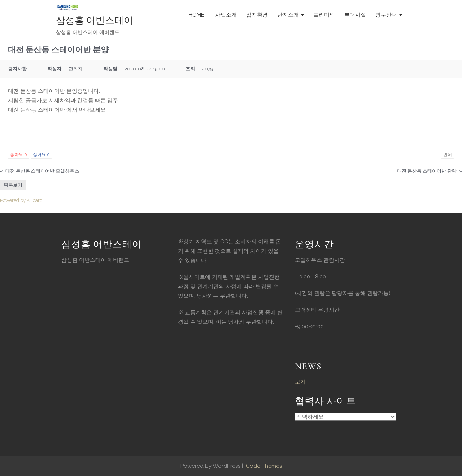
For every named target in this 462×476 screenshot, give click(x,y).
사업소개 (225, 15)
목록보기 (13, 185)
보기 (300, 382)
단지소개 (291, 15)
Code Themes (263, 466)
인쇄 (448, 155)
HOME (197, 15)
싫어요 (41, 155)
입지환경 (257, 15)
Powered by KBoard (21, 200)
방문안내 (389, 15)
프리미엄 (324, 15)
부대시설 (355, 15)
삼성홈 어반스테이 (95, 20)
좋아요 (19, 155)
